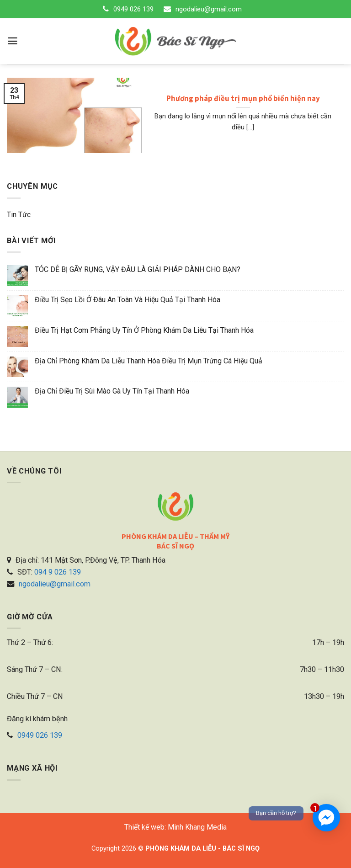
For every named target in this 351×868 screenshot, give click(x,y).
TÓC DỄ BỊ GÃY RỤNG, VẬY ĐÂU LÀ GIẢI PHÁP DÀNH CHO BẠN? (138, 269)
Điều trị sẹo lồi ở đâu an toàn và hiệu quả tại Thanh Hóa (128, 300)
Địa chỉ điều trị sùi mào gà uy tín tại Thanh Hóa (112, 391)
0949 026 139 (133, 9)
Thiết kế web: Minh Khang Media (175, 827)
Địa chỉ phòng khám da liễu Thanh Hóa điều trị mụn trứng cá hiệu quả (149, 361)
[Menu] (13, 41)
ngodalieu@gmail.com (209, 9)
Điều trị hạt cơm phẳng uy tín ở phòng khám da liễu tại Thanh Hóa (144, 330)
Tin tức (19, 215)
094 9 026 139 (58, 572)
